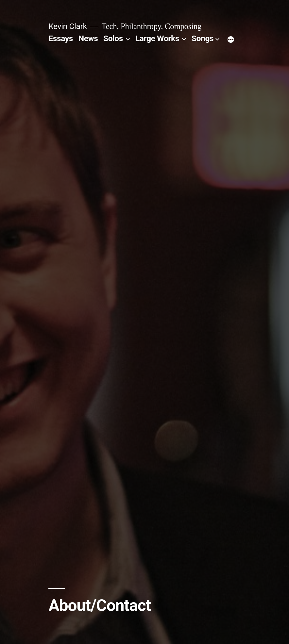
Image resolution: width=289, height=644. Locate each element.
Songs (203, 38)
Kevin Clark (68, 26)
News (88, 38)
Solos (113, 38)
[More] (231, 40)
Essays (61, 38)
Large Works (157, 38)
